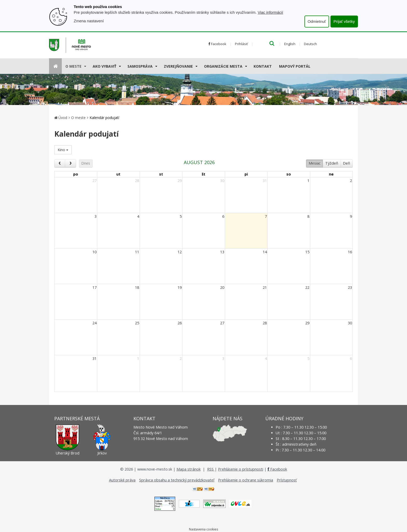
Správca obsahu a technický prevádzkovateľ (177, 480)
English (290, 44)
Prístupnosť (287, 480)
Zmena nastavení (89, 21)
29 (180, 181)
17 (94, 287)
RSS (211, 469)
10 (94, 252)
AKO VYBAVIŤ (104, 66)
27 (94, 181)
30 (222, 181)
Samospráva (140, 66)
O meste (73, 66)
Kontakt (263, 66)
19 (180, 287)
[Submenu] (85, 66)
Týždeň (332, 163)
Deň (347, 163)
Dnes (86, 163)
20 (222, 287)
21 (265, 287)
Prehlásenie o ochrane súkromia (246, 480)
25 (137, 323)
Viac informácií (270, 12)
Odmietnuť (317, 21)
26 (180, 323)
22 (307, 287)
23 (350, 287)
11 (137, 252)
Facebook (218, 44)
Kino (63, 150)
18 (137, 287)
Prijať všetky (344, 21)
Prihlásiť (241, 44)
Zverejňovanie (178, 66)
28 (137, 181)
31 (265, 181)
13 (222, 252)
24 (94, 323)
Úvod (63, 118)
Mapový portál (295, 66)
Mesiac (315, 163)
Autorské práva (122, 480)
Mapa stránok (189, 469)
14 (265, 252)
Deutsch (310, 44)
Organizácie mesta (223, 66)
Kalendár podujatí (104, 118)
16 (350, 252)
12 (180, 252)
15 (307, 252)
